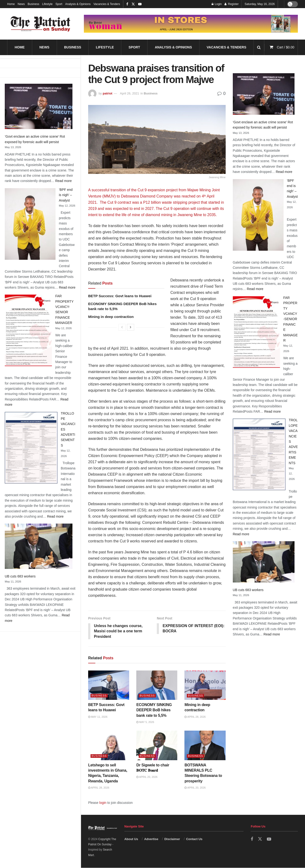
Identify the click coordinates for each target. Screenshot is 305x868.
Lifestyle (47, 4)
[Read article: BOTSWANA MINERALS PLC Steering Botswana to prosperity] (205, 746)
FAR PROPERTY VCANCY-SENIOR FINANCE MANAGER (291, 319)
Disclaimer (172, 839)
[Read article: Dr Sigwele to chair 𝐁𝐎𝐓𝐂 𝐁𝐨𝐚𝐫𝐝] (157, 746)
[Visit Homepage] (41, 24)
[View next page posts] (131, 327)
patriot (107, 93)
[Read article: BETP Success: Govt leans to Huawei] (109, 685)
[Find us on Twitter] (260, 839)
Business (33, 4)
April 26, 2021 (129, 93)
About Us (131, 839)
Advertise (151, 839)
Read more (64, 181)
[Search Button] (259, 47)
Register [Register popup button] (231, 4)
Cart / (286, 47)
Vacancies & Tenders (107, 4)
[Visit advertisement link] (191, 24)
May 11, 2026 (98, 717)
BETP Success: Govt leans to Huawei (120, 296)
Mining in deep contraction (111, 317)
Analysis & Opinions (78, 4)
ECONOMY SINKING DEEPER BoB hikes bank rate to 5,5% (154, 710)
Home (11, 4)
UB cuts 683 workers (20, 576)
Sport (59, 4)
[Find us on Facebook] (252, 839)
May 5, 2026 (145, 722)
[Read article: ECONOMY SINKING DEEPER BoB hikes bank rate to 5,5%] (157, 685)
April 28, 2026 (195, 717)
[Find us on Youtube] (269, 839)
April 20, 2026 (147, 777)
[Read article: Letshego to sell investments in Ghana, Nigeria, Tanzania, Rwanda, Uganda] (109, 746)
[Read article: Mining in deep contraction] (205, 685)
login (103, 803)
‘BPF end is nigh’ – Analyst (66, 195)
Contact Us (194, 839)
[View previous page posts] (122, 327)
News (21, 4)
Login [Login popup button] (217, 4)
